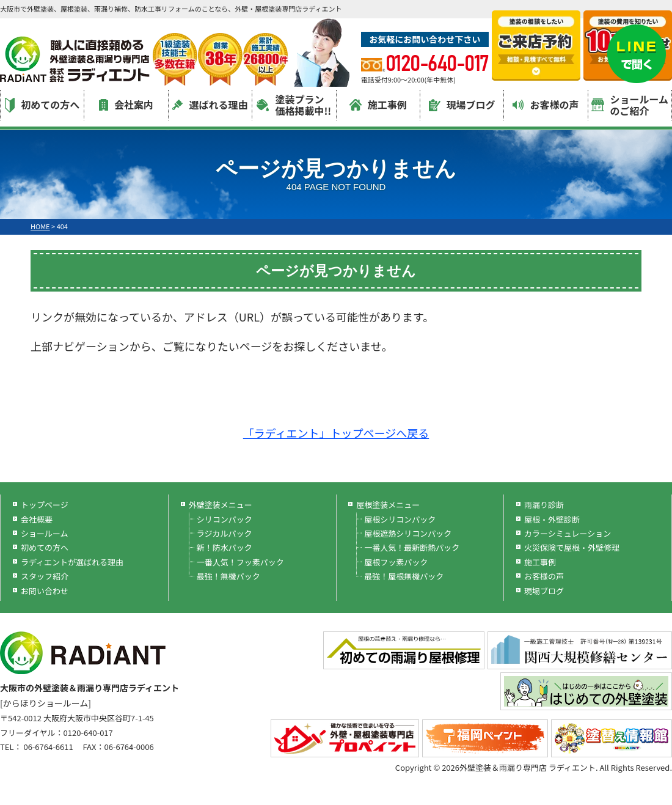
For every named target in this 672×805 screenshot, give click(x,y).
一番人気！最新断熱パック (412, 547)
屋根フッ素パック (396, 562)
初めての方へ (42, 105)
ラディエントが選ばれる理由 (72, 562)
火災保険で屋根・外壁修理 (572, 547)
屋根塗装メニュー (388, 505)
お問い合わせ (45, 591)
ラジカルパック (225, 533)
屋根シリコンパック (400, 519)
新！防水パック (225, 547)
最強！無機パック (228, 576)
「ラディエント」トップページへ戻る (336, 433)
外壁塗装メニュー (221, 505)
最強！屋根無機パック (404, 576)
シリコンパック (225, 519)
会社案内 (126, 105)
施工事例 (378, 105)
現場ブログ (462, 105)
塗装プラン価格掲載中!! (294, 105)
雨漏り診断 (544, 505)
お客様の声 (546, 105)
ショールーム (45, 533)
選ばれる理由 (210, 105)
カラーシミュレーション (568, 533)
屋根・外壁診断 (552, 519)
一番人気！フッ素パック (240, 562)
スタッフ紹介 (45, 576)
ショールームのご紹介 (630, 105)
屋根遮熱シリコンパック (408, 533)
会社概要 (37, 519)
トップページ (45, 505)
